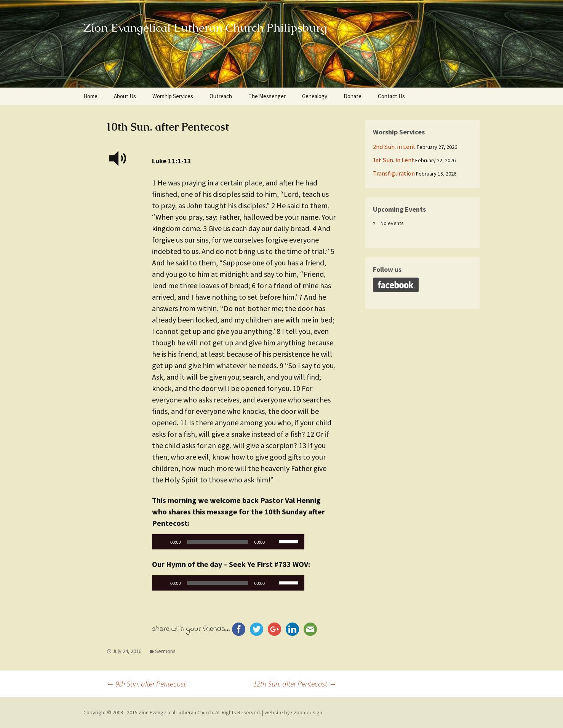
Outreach (221, 96)
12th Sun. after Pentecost (295, 684)
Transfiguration (394, 173)
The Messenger (267, 96)
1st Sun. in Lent (393, 160)
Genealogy (315, 96)
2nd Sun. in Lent (394, 147)
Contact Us (391, 96)
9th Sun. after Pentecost (146, 684)
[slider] (218, 542)
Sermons (165, 651)
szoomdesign (307, 712)
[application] (228, 544)
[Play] (162, 542)
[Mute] (273, 542)
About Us (125, 96)
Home (90, 96)
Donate (353, 96)
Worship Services (173, 96)
